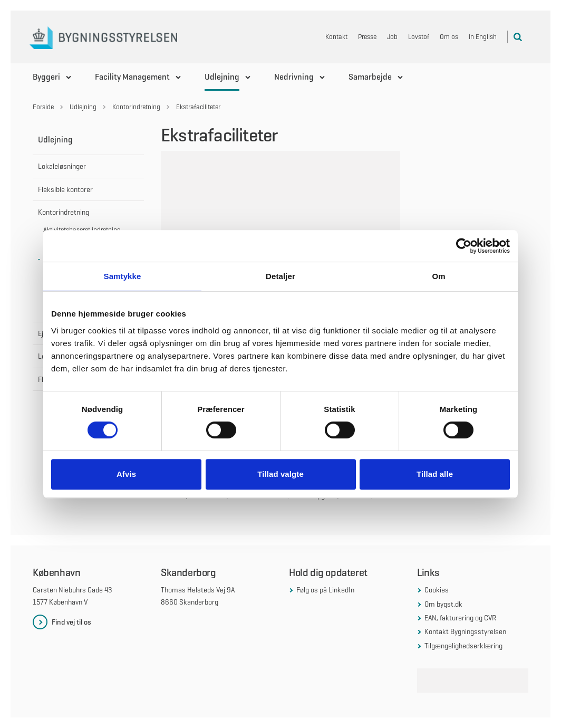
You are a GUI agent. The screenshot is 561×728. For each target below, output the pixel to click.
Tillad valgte (280, 474)
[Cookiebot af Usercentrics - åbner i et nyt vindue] (464, 246)
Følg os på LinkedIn (325, 590)
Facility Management (132, 77)
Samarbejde (370, 77)
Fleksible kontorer (65, 189)
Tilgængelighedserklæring (463, 646)
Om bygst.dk (443, 604)
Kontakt (336, 37)
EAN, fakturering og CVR (460, 618)
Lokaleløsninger (62, 166)
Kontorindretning (64, 212)
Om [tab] (438, 276)
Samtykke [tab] (123, 276)
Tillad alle (435, 474)
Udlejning (222, 77)
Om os (449, 37)
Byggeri (46, 77)
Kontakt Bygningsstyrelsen (465, 631)
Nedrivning (294, 77)
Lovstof (419, 37)
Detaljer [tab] (280, 276)
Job (392, 37)
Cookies (437, 590)
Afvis (126, 474)
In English (483, 37)
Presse (367, 37)
